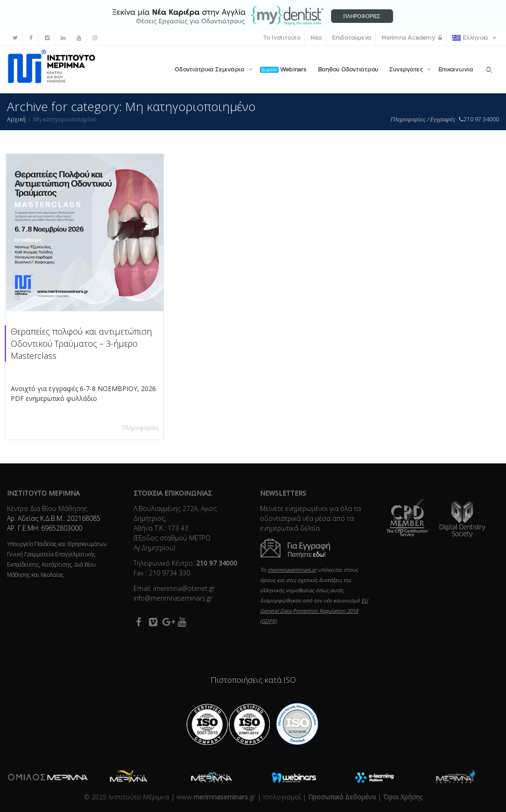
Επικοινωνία (456, 70)
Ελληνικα (471, 38)
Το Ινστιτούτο (282, 38)
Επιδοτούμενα (352, 38)
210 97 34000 (478, 119)
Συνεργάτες (407, 70)
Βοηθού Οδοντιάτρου (348, 70)
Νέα (316, 38)
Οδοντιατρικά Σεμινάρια (210, 70)
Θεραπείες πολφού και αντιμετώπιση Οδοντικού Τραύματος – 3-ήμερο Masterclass (81, 343)
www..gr (216, 797)
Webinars (283, 70)
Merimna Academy (412, 38)
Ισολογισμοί (282, 797)
